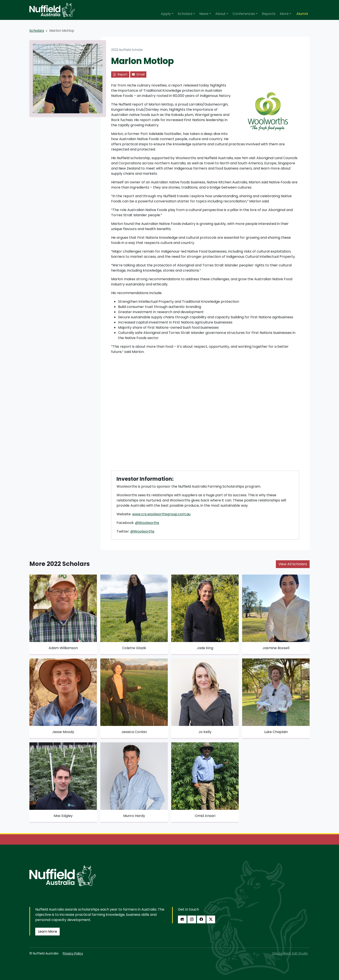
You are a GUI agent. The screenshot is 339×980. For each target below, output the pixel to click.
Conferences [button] (244, 14)
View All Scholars (293, 564)
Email (138, 74)
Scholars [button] (185, 14)
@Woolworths (147, 523)
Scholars (37, 31)
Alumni (302, 14)
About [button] (221, 14)
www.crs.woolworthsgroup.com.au (161, 514)
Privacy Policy (73, 953)
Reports (269, 14)
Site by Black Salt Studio (290, 953)
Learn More (47, 931)
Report (120, 74)
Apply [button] (166, 14)
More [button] (284, 14)
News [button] (204, 14)
